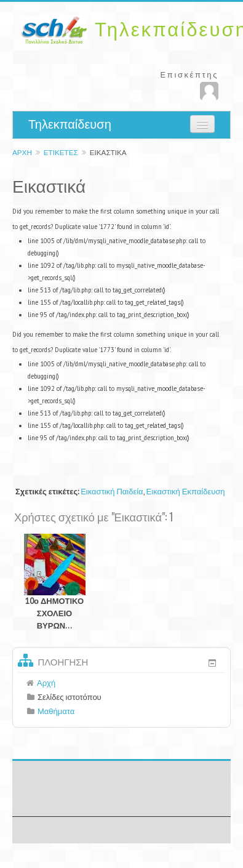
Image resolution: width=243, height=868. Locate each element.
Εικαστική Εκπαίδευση (186, 492)
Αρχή (22, 152)
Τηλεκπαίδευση (70, 124)
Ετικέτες (61, 152)
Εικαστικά (108, 152)
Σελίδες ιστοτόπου (70, 697)
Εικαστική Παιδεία (112, 492)
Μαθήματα (56, 711)
